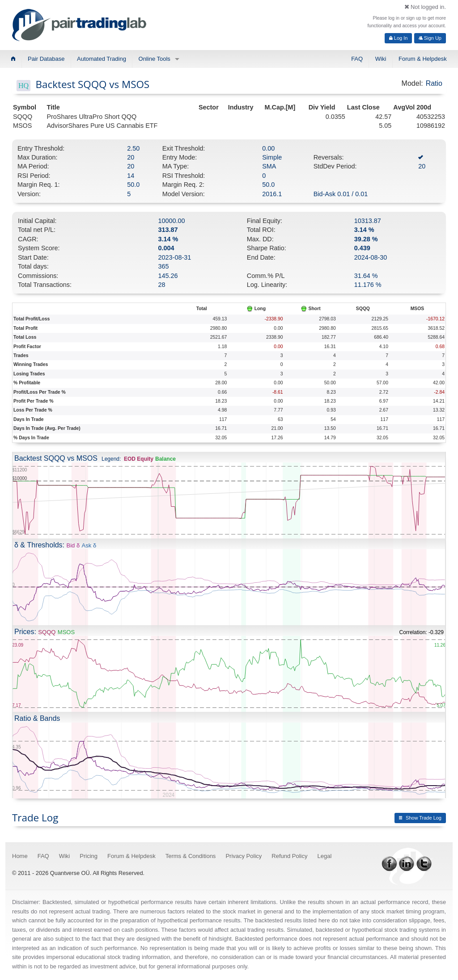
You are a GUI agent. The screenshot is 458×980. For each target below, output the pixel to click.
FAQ (357, 59)
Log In (399, 38)
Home (20, 856)
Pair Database (46, 59)
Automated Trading (102, 59)
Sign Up (430, 38)
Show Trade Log (420, 818)
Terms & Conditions (191, 856)
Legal (325, 856)
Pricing (89, 856)
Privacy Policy (244, 856)
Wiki (381, 59)
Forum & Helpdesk (423, 59)
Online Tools (155, 59)
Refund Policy (289, 856)
